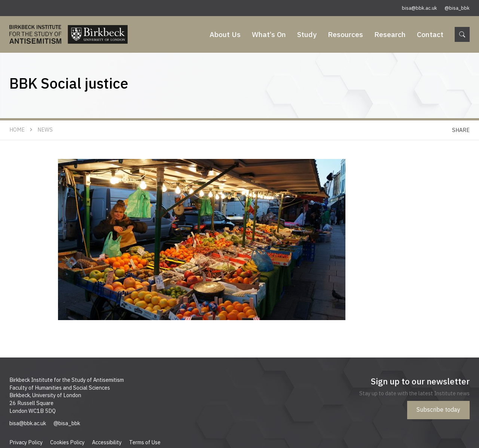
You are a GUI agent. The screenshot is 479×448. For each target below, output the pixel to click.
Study (307, 34)
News (45, 130)
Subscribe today (438, 409)
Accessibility (107, 442)
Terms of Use (145, 442)
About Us (225, 34)
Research (390, 34)
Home (17, 130)
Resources (345, 34)
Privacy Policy (26, 442)
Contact (430, 34)
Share (461, 130)
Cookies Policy (67, 442)
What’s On (269, 34)
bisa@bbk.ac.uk (419, 8)
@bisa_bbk (457, 8)
